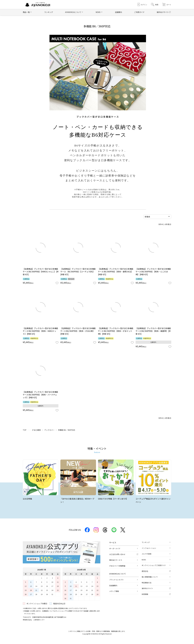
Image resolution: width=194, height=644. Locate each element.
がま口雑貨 (36, 430)
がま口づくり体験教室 (117, 566)
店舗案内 (119, 12)
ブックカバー (49, 430)
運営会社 (145, 571)
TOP (25, 430)
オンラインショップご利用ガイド (154, 565)
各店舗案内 (113, 586)
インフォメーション (149, 548)
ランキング (49, 12)
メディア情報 (114, 591)
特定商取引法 (146, 583)
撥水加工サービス (116, 560)
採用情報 (145, 594)
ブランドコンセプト (116, 580)
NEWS (144, 560)
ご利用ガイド (139, 12)
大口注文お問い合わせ (117, 554)
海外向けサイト (163, 12)
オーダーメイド (115, 548)
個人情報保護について (150, 577)
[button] (155, 5)
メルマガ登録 (146, 554)
